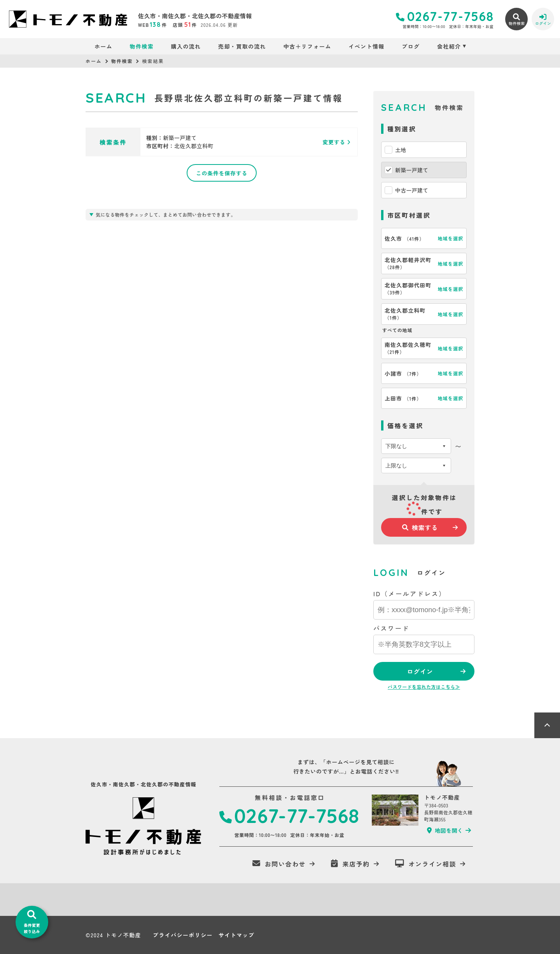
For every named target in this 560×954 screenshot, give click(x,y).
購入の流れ (186, 46)
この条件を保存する (222, 173)
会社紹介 (449, 46)
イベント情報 (366, 46)
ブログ (411, 46)
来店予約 (350, 864)
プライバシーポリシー (183, 935)
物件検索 (142, 46)
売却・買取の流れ (242, 46)
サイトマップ (236, 935)
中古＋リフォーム (307, 46)
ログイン (420, 671)
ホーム (103, 46)
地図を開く (445, 830)
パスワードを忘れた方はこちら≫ (424, 687)
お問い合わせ (279, 864)
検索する (420, 527)
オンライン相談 (426, 864)
